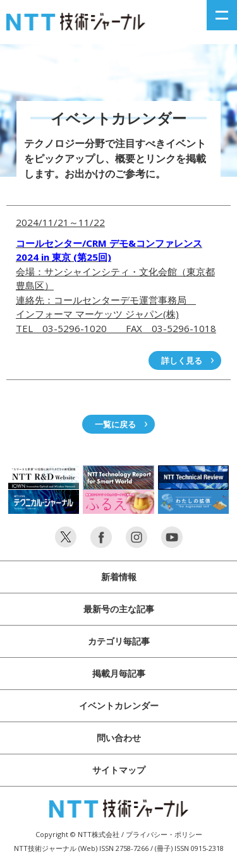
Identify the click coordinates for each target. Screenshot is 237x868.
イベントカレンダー (119, 705)
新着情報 (119, 577)
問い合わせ (119, 738)
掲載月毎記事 (119, 673)
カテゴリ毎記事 (119, 641)
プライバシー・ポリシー (164, 834)
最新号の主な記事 (119, 609)
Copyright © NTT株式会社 (77, 834)
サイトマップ (119, 770)
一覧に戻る (115, 424)
